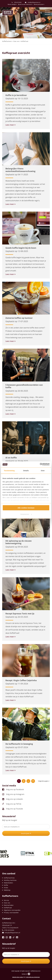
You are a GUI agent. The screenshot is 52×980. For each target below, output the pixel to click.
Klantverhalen (9, 905)
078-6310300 (18, 2)
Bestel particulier (39, 4)
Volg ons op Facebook (15, 789)
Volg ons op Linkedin (14, 799)
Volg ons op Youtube (14, 809)
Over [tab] (43, 470)
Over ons (7, 903)
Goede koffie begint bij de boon (21, 248)
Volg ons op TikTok (14, 804)
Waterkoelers (8, 883)
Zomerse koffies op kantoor (19, 318)
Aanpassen (26, 514)
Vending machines (10, 880)
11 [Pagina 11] (33, 781)
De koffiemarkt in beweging (19, 744)
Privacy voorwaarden (11, 912)
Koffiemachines (9, 878)
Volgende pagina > (44, 781)
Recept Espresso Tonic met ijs (20, 614)
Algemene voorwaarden (12, 910)
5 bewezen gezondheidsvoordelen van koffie (24, 386)
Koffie (6, 885)
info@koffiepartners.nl (33, 2)
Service (6, 900)
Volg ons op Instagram (15, 794)
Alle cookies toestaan (26, 508)
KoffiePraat (8, 908)
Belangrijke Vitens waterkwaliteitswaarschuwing (20, 170)
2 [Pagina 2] (24, 781)
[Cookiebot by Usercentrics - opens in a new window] (40, 464)
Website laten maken (18, 977)
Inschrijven (26, 833)
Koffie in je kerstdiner (16, 95)
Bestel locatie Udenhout (25, 4)
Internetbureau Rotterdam (33, 977)
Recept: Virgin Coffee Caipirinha (21, 680)
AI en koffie (11, 458)
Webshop (7, 890)
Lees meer (10, 125)
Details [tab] (26, 470)
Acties (6, 888)
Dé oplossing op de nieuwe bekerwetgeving (19, 542)
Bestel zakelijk (12, 4)
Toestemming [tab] (9, 470)
